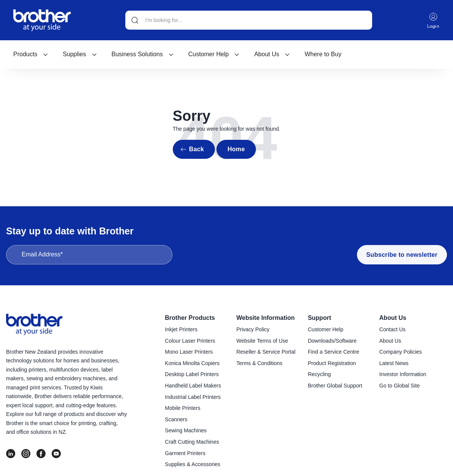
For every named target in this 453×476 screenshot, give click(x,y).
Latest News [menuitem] (394, 363)
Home (236, 149)
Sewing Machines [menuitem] (186, 430)
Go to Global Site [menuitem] (400, 386)
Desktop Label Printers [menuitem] (192, 374)
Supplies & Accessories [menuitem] (193, 464)
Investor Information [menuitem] (403, 374)
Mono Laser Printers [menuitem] (189, 352)
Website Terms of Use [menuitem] (262, 341)
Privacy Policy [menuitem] (253, 329)
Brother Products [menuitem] (190, 318)
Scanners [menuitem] (176, 419)
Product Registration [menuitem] (332, 363)
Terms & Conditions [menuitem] (259, 363)
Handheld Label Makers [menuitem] (193, 386)
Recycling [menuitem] (320, 374)
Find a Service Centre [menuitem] (334, 352)
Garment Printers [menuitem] (185, 453)
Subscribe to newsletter (402, 255)
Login (433, 20)
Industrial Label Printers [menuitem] (193, 397)
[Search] (249, 20)
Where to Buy (323, 54)
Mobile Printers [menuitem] (182, 408)
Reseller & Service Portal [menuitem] (266, 352)
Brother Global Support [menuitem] (335, 386)
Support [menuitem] (320, 318)
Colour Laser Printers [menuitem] (190, 341)
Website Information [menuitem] (265, 318)
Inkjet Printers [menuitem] (181, 329)
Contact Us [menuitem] (392, 329)
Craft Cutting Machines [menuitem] (192, 442)
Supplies (80, 54)
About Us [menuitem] (393, 318)
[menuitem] (31, 54)
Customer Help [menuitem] (326, 329)
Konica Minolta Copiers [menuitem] (192, 363)
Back (197, 149)
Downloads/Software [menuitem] (332, 341)
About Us (272, 54)
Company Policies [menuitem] (401, 352)
